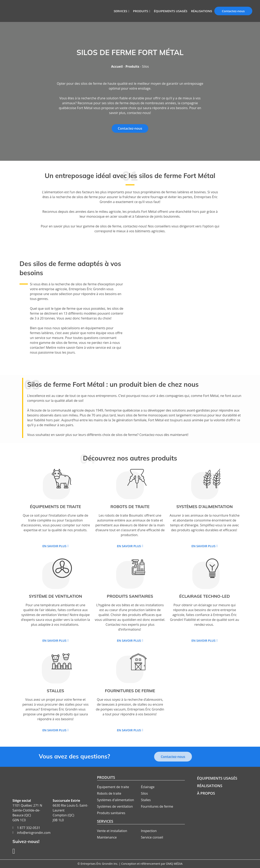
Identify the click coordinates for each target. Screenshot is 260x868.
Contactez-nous (233, 11)
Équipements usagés (171, 11)
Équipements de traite (55, 507)
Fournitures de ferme (130, 691)
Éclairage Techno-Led (204, 596)
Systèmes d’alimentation (204, 507)
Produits (141, 11)
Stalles (55, 691)
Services (120, 11)
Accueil (117, 66)
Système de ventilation (55, 596)
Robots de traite (130, 507)
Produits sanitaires (130, 596)
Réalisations (201, 11)
